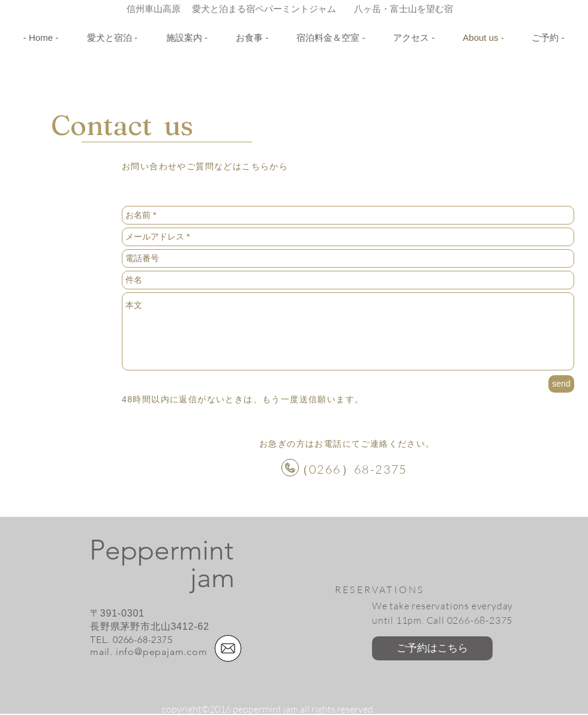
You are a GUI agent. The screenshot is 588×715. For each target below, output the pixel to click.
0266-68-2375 (143, 640)
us (172, 125)
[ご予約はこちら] (432, 648)
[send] (561, 384)
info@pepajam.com (162, 652)
